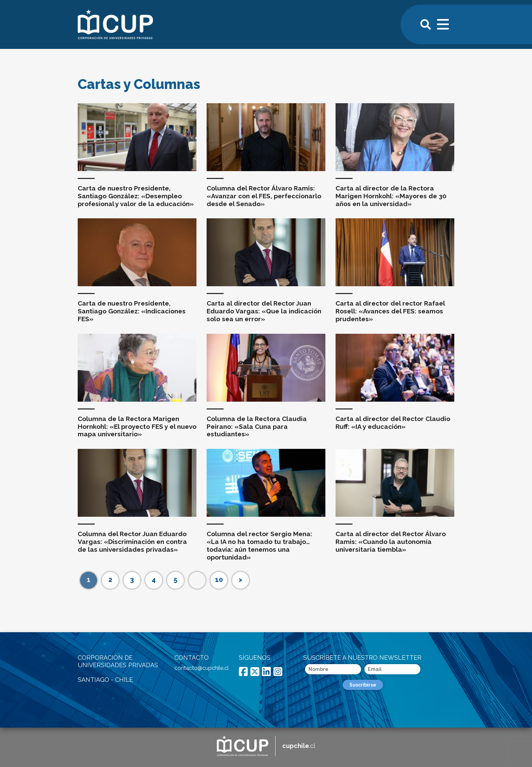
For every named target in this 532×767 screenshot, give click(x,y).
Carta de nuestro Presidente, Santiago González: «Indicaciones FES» (132, 311)
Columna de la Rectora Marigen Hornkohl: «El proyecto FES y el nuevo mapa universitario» (137, 426)
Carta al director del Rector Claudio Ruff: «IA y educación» (393, 423)
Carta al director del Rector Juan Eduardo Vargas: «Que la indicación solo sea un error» (264, 311)
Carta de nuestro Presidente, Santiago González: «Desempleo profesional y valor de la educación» (136, 196)
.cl (299, 746)
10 (219, 580)
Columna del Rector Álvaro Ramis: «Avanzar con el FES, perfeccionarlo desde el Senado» (264, 196)
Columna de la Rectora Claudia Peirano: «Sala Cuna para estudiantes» (257, 426)
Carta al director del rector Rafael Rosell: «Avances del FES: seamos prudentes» (390, 311)
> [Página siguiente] (241, 580)
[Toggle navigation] (443, 23)
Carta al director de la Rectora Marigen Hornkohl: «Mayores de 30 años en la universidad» (391, 196)
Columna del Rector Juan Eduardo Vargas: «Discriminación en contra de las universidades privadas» (132, 542)
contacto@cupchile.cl (202, 668)
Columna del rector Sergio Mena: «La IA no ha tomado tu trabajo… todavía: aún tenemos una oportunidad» (259, 545)
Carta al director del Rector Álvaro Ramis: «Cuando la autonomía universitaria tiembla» (391, 542)
